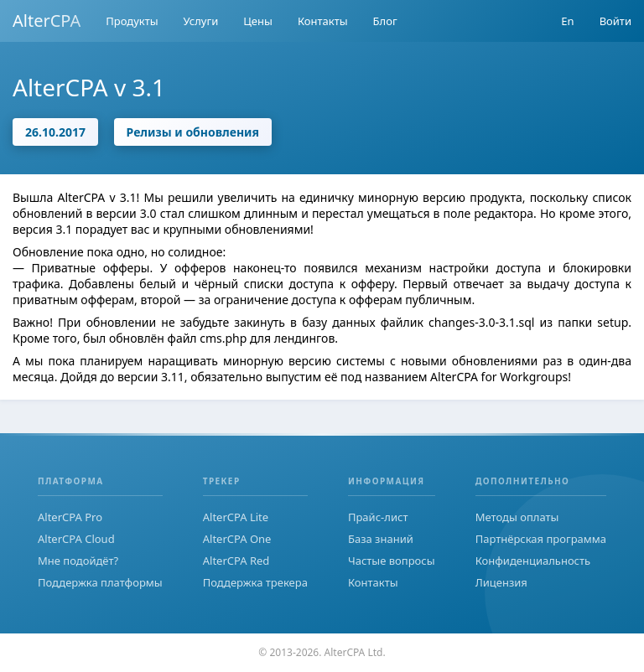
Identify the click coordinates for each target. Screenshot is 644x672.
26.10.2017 (55, 132)
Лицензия (501, 582)
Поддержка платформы (100, 582)
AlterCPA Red (236, 561)
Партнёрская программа (541, 539)
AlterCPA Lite (236, 517)
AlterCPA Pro (70, 517)
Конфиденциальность (533, 561)
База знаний (381, 539)
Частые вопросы (392, 561)
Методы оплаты (517, 517)
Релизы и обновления (193, 132)
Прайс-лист (378, 517)
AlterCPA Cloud (76, 539)
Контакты (323, 21)
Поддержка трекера (255, 582)
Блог (385, 21)
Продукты (132, 21)
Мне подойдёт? (78, 561)
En (567, 21)
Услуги (201, 21)
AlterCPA (47, 21)
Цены (258, 21)
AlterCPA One (237, 539)
